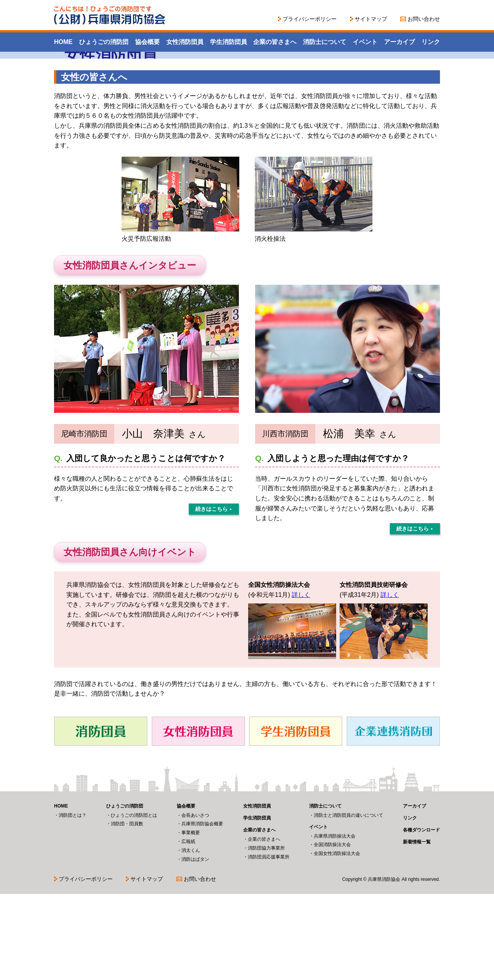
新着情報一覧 (417, 928)
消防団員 (101, 817)
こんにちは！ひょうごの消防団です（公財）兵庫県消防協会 (110, 15)
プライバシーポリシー (310, 19)
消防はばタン (195, 945)
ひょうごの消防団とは (134, 901)
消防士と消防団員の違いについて (349, 901)
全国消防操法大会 (332, 931)
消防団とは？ (73, 901)
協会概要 (147, 42)
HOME (63, 42)
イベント (365, 42)
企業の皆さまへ (275, 42)
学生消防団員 (228, 42)
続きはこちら (211, 595)
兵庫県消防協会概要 (202, 910)
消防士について (325, 42)
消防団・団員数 (127, 910)
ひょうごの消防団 (104, 42)
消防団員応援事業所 (269, 943)
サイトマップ (371, 19)
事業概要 (191, 919)
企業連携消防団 (393, 817)
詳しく (301, 681)
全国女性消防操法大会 (337, 939)
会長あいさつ (195, 901)
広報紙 (188, 928)
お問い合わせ (424, 19)
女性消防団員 (185, 42)
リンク (431, 42)
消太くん (191, 936)
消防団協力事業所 (266, 934)
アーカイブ (399, 42)
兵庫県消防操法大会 (335, 922)
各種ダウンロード (421, 916)
